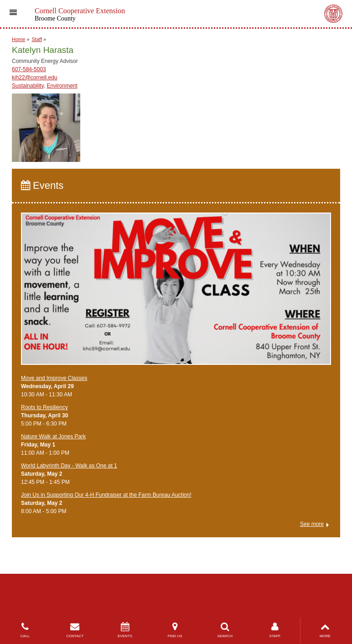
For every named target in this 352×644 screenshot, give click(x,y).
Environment (62, 86)
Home (18, 39)
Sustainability (28, 86)
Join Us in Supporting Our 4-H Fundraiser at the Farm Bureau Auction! (106, 495)
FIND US (175, 630)
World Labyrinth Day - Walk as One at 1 (69, 466)
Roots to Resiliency (44, 407)
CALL (25, 630)
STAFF (275, 630)
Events (42, 185)
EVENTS (125, 630)
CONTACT (75, 630)
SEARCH (225, 630)
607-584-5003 (29, 69)
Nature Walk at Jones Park (53, 436)
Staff (37, 39)
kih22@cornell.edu (35, 78)
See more (312, 524)
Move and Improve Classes (54, 378)
